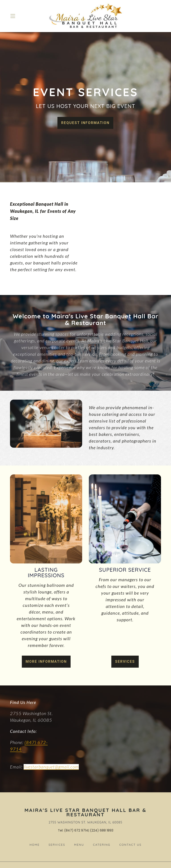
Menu (80, 844)
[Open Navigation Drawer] (13, 16)
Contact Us (132, 844)
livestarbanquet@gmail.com (51, 767)
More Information (46, 662)
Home (36, 844)
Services (125, 662)
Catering (103, 844)
